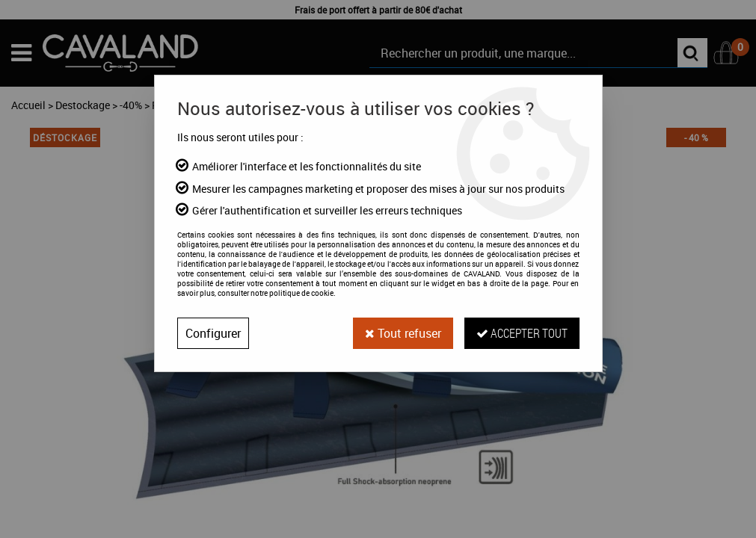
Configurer (213, 333)
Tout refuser (403, 333)
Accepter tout (522, 333)
